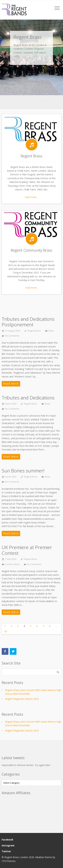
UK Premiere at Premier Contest (27, 550)
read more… (32, 197)
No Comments (12, 336)
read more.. (32, 288)
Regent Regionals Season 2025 (22, 699)
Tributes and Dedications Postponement (28, 322)
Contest (9, 564)
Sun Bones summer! (23, 471)
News (51, 331)
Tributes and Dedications (28, 398)
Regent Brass (34, 331)
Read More (11, 384)
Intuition (40, 857)
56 (6, 631)
